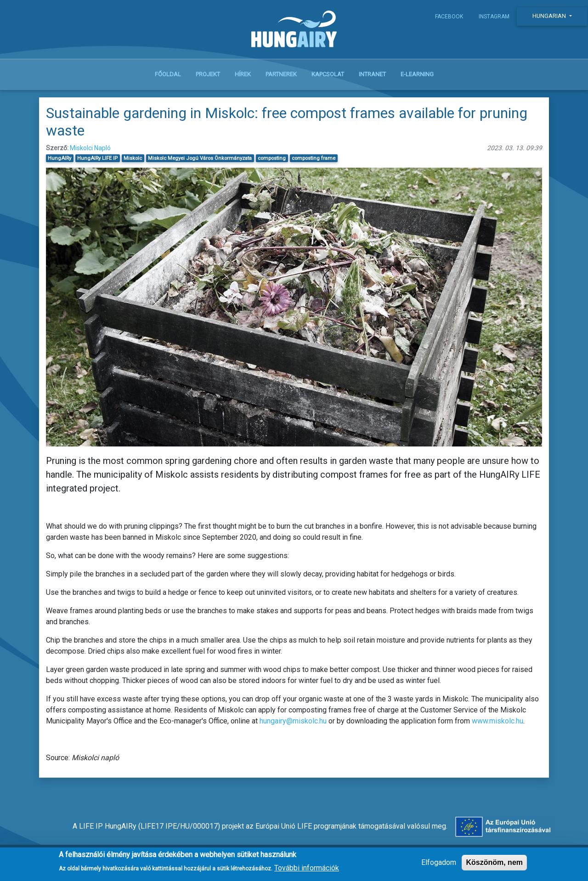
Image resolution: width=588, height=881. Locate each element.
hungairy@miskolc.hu (293, 721)
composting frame (314, 158)
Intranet (372, 74)
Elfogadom (439, 866)
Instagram (494, 17)
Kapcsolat (328, 74)
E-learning (417, 74)
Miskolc (133, 158)
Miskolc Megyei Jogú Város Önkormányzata (200, 158)
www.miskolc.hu (498, 721)
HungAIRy (59, 158)
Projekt (208, 74)
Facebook (449, 17)
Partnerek (281, 74)
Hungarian (550, 16)
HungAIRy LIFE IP (97, 158)
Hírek (243, 74)
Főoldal (168, 74)
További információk (307, 871)
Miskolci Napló (90, 148)
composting (272, 158)
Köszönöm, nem (494, 866)
